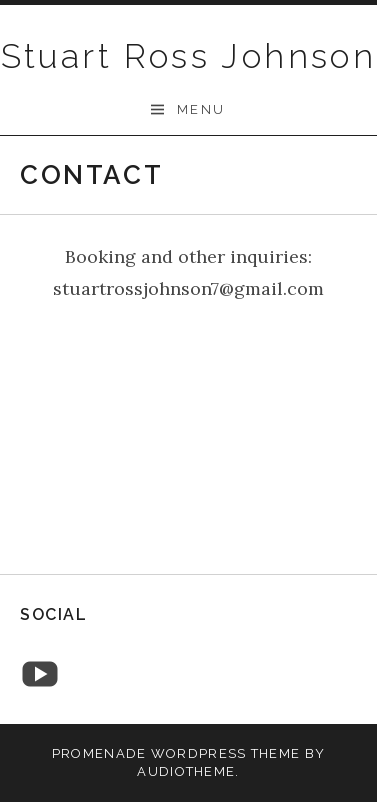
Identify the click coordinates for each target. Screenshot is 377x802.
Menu (201, 109)
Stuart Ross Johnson (189, 56)
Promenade (99, 753)
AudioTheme (186, 771)
